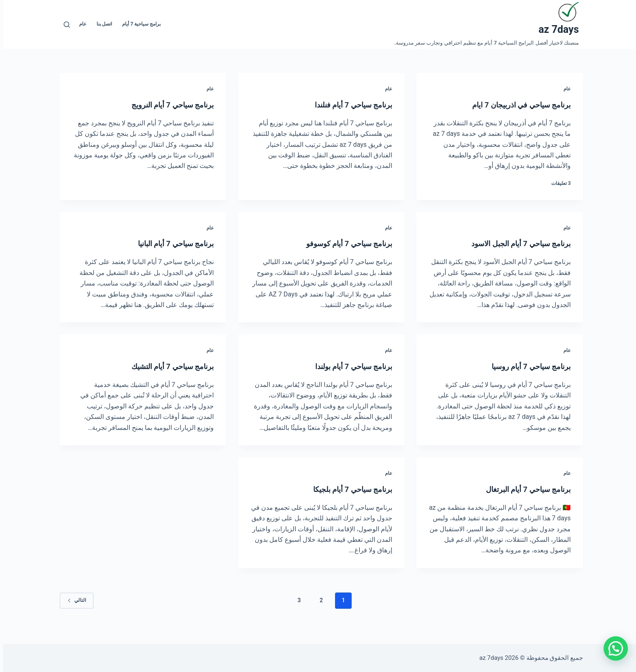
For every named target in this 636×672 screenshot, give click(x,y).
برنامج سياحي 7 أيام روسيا (523, 366)
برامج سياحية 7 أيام (138, 24)
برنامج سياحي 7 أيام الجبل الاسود (511, 243)
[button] (612, 648)
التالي (73, 600)
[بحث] (63, 25)
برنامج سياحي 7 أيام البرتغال (519, 489)
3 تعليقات (558, 183)
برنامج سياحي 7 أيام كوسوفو (341, 243)
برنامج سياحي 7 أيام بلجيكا (344, 489)
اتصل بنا (101, 24)
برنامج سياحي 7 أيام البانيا (167, 243)
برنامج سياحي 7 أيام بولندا (345, 366)
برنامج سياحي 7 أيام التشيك (164, 366)
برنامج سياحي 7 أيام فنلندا (345, 105)
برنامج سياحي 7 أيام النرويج (164, 105)
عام (79, 24)
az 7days (555, 29)
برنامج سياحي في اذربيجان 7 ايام (512, 105)
